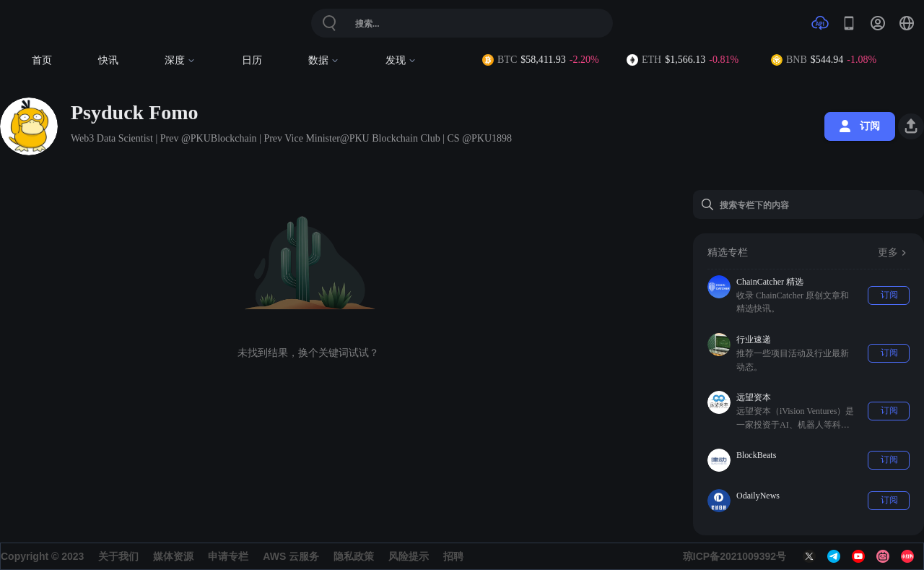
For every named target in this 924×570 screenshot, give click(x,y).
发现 (401, 60)
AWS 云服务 (291, 556)
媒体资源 (173, 556)
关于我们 (118, 556)
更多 (894, 253)
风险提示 (409, 556)
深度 (180, 60)
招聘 (453, 556)
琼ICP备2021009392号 (735, 556)
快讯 (108, 60)
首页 (42, 60)
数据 (324, 60)
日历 (252, 60)
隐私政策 (354, 556)
